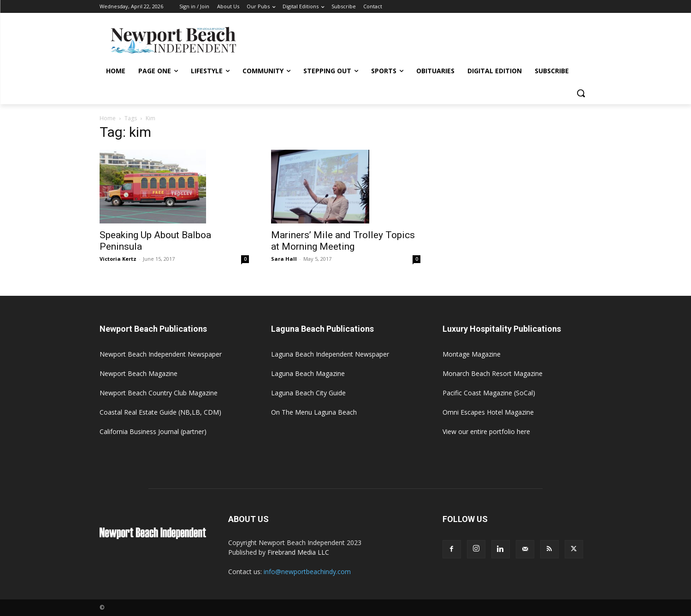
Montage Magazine (472, 354)
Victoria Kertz (118, 259)
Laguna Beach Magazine (308, 373)
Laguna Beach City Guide (308, 393)
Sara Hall (284, 259)
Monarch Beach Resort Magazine (493, 373)
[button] (581, 93)
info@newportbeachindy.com (307, 572)
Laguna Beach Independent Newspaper (330, 354)
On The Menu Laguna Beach (314, 412)
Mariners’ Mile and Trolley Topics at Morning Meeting (343, 241)
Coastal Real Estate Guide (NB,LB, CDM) (160, 412)
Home (108, 118)
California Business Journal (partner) (153, 431)
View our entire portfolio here (486, 431)
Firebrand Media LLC (298, 552)
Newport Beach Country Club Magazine (159, 393)
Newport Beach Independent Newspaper (161, 354)
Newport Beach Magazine (139, 373)
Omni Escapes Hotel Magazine (488, 412)
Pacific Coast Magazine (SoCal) (489, 393)
